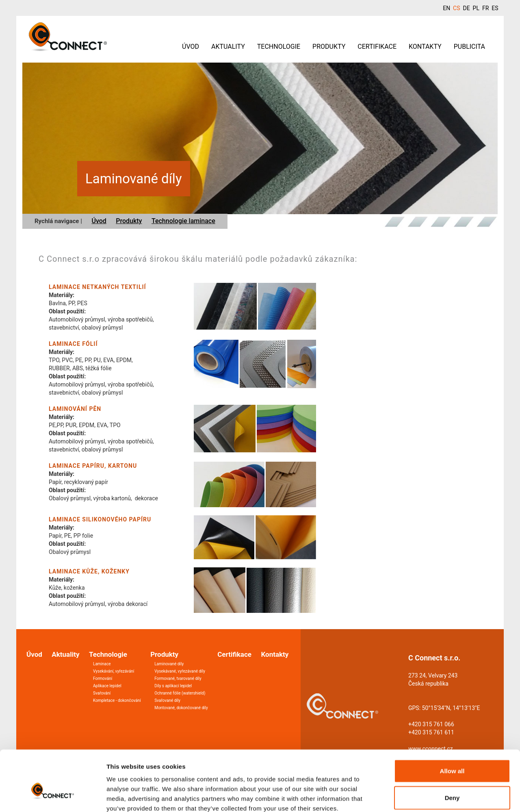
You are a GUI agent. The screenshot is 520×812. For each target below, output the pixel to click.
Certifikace (377, 47)
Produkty (329, 47)
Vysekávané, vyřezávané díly (180, 671)
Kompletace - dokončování (117, 700)
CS (456, 8)
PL (476, 8)
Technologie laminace (183, 221)
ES (495, 8)
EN (446, 8)
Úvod (191, 47)
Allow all (452, 726)
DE (466, 8)
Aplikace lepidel (107, 686)
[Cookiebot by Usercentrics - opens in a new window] (53, 796)
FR (485, 8)
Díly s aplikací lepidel (173, 686)
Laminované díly (169, 664)
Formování (103, 678)
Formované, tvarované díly (178, 678)
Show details (426, 796)
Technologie (279, 47)
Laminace (102, 664)
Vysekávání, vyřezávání (114, 671)
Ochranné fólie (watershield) (180, 693)
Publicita (469, 47)
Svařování (102, 693)
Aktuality (228, 47)
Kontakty (425, 47)
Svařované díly (167, 700)
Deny (452, 752)
